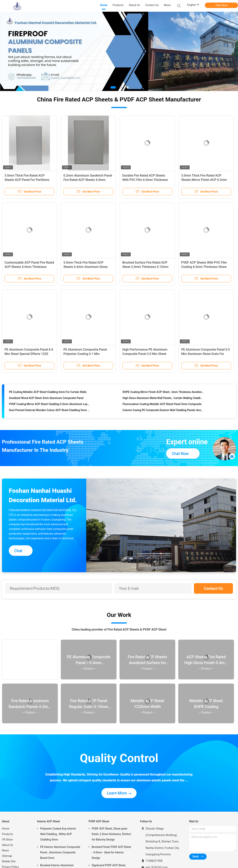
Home (6, 829)
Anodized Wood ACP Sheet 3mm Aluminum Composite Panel (46, 400)
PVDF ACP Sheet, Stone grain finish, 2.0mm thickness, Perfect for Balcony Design (111, 834)
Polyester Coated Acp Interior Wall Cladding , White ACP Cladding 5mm (58, 834)
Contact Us (214, 588)
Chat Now (222, 5)
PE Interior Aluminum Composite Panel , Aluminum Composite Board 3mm (60, 852)
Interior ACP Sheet (48, 821)
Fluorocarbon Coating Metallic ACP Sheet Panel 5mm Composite (162, 406)
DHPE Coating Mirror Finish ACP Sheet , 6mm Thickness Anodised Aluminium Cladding (163, 394)
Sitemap (7, 856)
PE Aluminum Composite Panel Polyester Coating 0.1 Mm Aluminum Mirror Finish (85, 354)
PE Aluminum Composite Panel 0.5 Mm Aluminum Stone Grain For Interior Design (206, 354)
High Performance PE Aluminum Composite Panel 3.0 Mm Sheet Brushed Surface (145, 354)
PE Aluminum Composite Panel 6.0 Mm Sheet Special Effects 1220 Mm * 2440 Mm (29, 354)
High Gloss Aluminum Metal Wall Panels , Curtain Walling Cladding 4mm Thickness (163, 400)
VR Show (7, 840)
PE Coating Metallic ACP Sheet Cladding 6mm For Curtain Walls (48, 394)
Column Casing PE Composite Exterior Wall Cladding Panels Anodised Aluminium (163, 412)
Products (7, 834)
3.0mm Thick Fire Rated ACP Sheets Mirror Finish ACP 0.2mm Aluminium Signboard (204, 180)
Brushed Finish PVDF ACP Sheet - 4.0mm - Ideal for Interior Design (111, 852)
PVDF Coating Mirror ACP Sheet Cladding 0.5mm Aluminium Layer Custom (50, 406)
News (5, 850)
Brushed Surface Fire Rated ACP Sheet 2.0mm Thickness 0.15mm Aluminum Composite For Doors (145, 267)
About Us (8, 845)
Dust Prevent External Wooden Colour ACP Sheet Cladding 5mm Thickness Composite (50, 412)
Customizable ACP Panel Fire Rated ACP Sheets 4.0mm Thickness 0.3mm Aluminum (29, 267)
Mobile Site (9, 861)
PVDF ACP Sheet (99, 821)
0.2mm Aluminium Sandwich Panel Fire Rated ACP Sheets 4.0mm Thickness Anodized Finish (88, 180)
